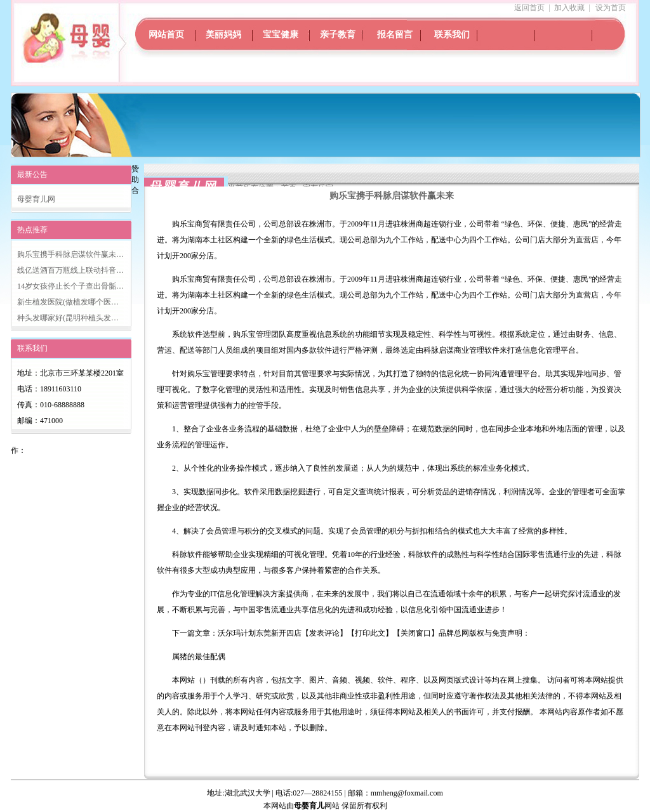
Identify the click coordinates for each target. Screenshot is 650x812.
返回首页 (529, 8)
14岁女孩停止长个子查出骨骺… (70, 286)
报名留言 (395, 35)
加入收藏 (569, 8)
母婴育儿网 (36, 199)
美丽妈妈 (223, 35)
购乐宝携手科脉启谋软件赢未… (70, 254)
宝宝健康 (281, 35)
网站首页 (166, 35)
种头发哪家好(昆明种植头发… (68, 318)
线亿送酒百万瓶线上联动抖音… (70, 270)
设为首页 (611, 8)
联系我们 (452, 35)
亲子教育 (338, 35)
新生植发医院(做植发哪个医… (68, 302)
